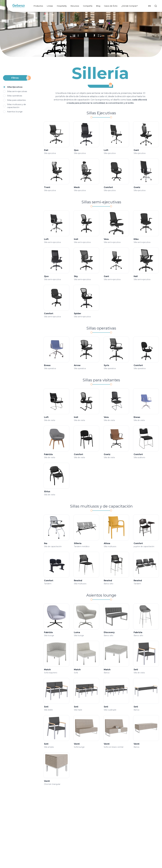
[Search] (156, 6)
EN (150, 6)
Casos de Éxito (111, 6)
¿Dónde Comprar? (130, 6)
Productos (38, 6)
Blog (98, 6)
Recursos (75, 6)
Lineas (50, 6)
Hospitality (62, 6)
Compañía (88, 6)
